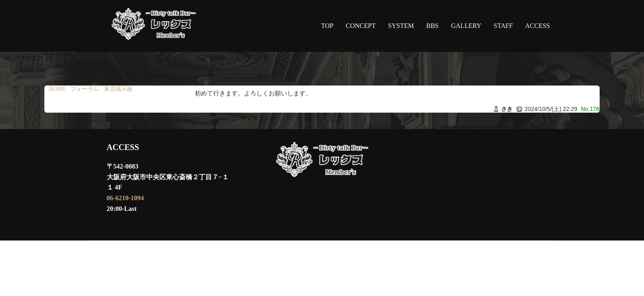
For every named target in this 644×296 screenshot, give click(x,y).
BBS (432, 26)
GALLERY (466, 26)
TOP (327, 26)
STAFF (503, 26)
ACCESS (538, 26)
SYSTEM (401, 26)
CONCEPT (361, 26)
